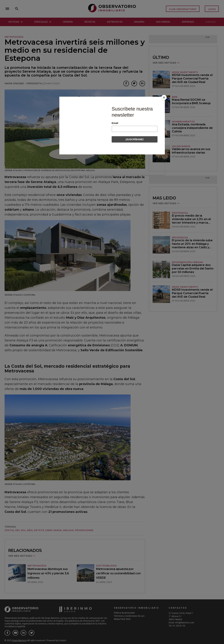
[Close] (164, 98)
